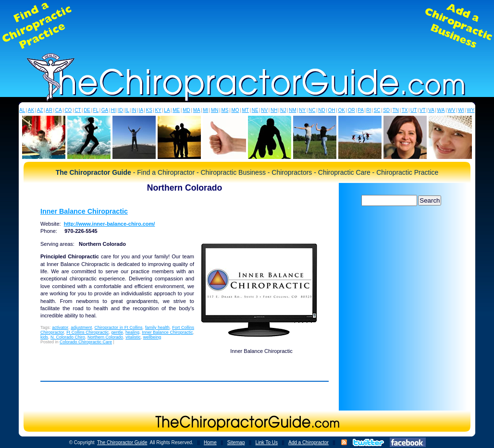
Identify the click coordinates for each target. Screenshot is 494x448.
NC (312, 110)
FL (96, 110)
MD (186, 110)
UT (414, 110)
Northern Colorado (105, 337)
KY (158, 110)
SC (377, 110)
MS (225, 110)
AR (49, 110)
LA (167, 110)
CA (59, 110)
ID (121, 110)
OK (341, 110)
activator (60, 327)
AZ (40, 110)
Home (210, 442)
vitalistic (133, 337)
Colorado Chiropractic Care (86, 342)
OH (332, 110)
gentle (117, 332)
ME (176, 110)
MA (197, 110)
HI (113, 110)
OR (352, 110)
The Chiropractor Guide (122, 442)
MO (235, 110)
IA (141, 110)
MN (215, 110)
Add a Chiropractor (309, 442)
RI (369, 110)
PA (361, 110)
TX (405, 110)
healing (132, 332)
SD (386, 110)
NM (293, 110)
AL (22, 110)
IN (134, 110)
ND (321, 110)
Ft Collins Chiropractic (87, 332)
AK (31, 110)
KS (149, 110)
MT (245, 110)
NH (274, 110)
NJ (283, 110)
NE (255, 110)
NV (264, 110)
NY (302, 110)
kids (44, 337)
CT (78, 110)
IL (127, 110)
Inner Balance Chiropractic (84, 211)
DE (87, 110)
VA (431, 110)
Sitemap (236, 442)
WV (451, 110)
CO (68, 110)
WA (441, 110)
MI (205, 110)
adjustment (81, 327)
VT (423, 110)
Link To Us (266, 442)
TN (396, 110)
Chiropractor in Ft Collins (119, 327)
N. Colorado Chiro (68, 337)
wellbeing (152, 337)
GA (105, 110)
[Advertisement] (247, 26)
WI (461, 110)
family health (157, 327)
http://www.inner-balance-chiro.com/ (110, 224)
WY (470, 110)
